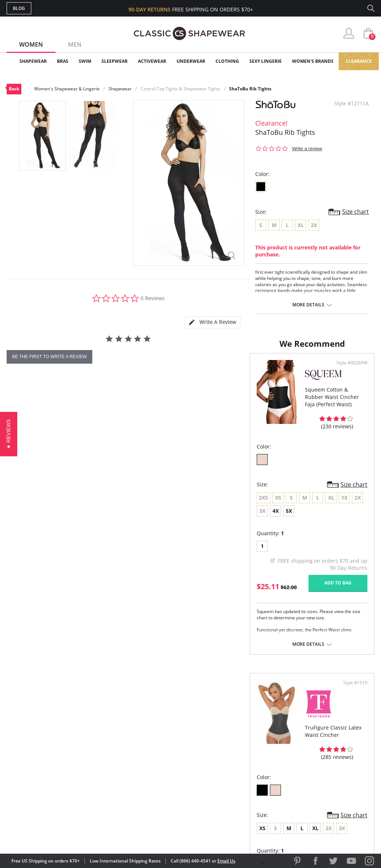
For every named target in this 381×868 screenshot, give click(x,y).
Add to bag (150, 600)
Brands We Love (249, 759)
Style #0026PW (164, 398)
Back (14, 89)
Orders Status (151, 759)
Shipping (143, 771)
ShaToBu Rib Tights (250, 89)
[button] (9, 434)
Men (75, 44)
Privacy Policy (247, 783)
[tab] (213, 323)
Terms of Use (64, 835)
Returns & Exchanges (161, 783)
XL (257, 529)
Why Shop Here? (249, 735)
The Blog (240, 771)
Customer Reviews (253, 747)
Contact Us (147, 795)
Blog (19, 8)
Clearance (359, 61)
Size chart (355, 212)
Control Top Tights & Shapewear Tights (180, 89)
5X (154, 528)
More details (308, 305)
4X (141, 528)
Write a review (307, 149)
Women (31, 44)
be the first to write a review (49, 357)
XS (204, 529)
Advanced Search (155, 735)
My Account (148, 747)
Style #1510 (353, 398)
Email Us (226, 861)
